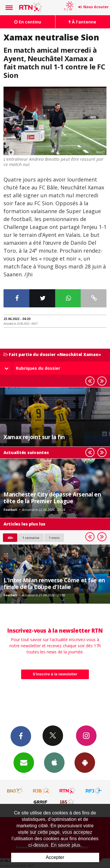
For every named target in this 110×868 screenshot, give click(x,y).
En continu (28, 22)
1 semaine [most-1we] (31, 538)
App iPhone (54, 762)
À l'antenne (82, 22)
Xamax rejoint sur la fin (34, 437)
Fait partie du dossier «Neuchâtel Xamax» (52, 355)
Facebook (21, 736)
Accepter (55, 857)
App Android (85, 762)
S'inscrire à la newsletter (55, 674)
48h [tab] (10, 538)
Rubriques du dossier (32, 368)
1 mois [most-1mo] (54, 538)
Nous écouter (96, 7)
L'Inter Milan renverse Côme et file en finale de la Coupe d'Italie (54, 583)
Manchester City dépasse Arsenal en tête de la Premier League (52, 498)
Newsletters (24, 762)
